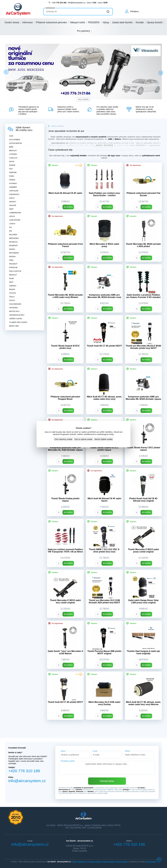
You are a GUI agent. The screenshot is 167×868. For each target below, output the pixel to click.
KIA (11, 227)
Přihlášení (134, 11)
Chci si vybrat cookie (83, 439)
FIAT (11, 169)
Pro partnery (83, 31)
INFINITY (13, 202)
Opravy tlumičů (155, 22)
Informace (28, 22)
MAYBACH (13, 242)
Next (160, 72)
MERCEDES (14, 238)
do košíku (68, 207)
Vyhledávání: (51, 8)
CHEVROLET (14, 194)
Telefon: (128, 751)
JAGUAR (13, 205)
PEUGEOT (13, 264)
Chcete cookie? (122, 862)
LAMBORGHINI (15, 213)
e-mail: (96, 751)
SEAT (11, 282)
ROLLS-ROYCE (15, 271)
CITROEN (13, 154)
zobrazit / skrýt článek (104, 145)
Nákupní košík (77, 22)
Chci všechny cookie (63, 439)
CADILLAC (13, 158)
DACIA (12, 162)
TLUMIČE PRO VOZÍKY (18, 322)
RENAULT (13, 275)
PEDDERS (94, 22)
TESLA (12, 297)
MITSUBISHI (14, 253)
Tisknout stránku (95, 862)
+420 (57, 3)
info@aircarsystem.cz (77, 3)
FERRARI (13, 172)
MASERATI (13, 246)
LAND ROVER (15, 220)
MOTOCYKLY (14, 311)
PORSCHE (13, 267)
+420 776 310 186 (24, 771)
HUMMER (13, 187)
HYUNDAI (13, 183)
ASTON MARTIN (16, 143)
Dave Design (151, 862)
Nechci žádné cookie (103, 439)
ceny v (92, 3)
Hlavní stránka (57, 126)
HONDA (12, 180)
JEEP (11, 209)
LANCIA (12, 224)
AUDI (11, 136)
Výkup (106, 22)
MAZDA (12, 249)
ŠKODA (12, 289)
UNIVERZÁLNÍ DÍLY (17, 315)
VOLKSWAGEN (15, 304)
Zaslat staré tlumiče (122, 22)
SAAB (11, 278)
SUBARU (13, 286)
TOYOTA (13, 293)
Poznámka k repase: (68, 761)
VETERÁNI (13, 308)
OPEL (11, 260)
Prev (7, 72)
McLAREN (13, 235)
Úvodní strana (12, 22)
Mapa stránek (108, 862)
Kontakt (140, 22)
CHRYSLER (14, 191)
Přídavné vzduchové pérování (51, 22)
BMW (11, 147)
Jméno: (64, 751)
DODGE (12, 165)
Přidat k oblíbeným (79, 862)
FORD (12, 176)
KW (11, 231)
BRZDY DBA (14, 326)
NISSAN (12, 257)
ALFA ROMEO (15, 140)
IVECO (12, 198)
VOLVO (12, 300)
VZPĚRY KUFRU (16, 319)
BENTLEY (13, 151)
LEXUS (12, 216)
